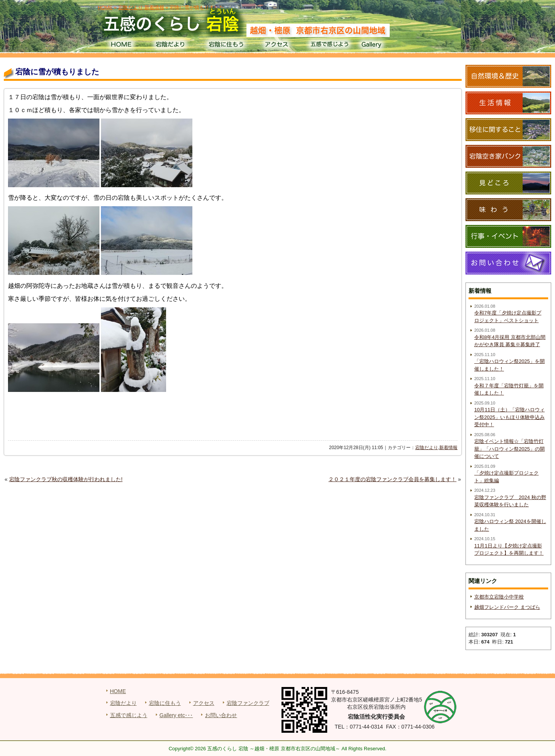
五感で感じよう (330, 46)
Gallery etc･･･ (176, 715)
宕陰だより (173, 46)
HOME (121, 46)
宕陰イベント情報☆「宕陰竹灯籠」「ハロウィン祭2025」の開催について (509, 449)
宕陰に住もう (225, 46)
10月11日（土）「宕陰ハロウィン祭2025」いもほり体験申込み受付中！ (509, 417)
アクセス (277, 46)
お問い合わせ (221, 715)
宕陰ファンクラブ (248, 703)
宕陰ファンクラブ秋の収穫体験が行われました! (66, 479)
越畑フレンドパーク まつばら (507, 607)
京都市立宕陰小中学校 (499, 597)
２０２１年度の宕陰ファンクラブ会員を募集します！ (392, 479)
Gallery (382, 46)
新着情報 (448, 448)
